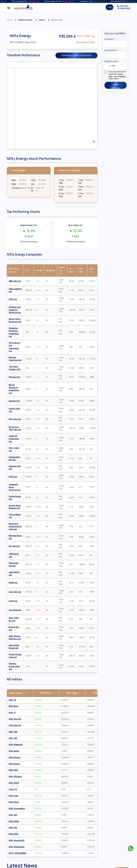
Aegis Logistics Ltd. (15, 290)
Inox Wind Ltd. (15, 610)
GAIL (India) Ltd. (14, 449)
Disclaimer (122, 76)
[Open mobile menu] (9, 8)
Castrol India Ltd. (14, 410)
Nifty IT (12, 713)
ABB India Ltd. (15, 281)
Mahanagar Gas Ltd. (14, 565)
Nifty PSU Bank (15, 777)
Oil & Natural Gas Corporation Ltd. (14, 347)
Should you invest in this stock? (76, 55)
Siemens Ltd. (14, 401)
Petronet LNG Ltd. (15, 468)
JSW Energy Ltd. (14, 555)
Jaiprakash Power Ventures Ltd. (15, 487)
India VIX (13, 789)
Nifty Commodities (17, 809)
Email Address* (111, 50)
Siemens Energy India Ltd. (14, 666)
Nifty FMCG (14, 783)
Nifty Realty (14, 751)
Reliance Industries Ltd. (15, 359)
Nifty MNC (13, 770)
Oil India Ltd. (14, 546)
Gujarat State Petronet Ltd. (15, 507)
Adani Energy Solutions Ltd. (15, 638)
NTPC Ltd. (13, 477)
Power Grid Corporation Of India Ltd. (15, 527)
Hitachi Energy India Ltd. (15, 656)
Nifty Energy (14, 764)
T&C (115, 76)
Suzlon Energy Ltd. (15, 498)
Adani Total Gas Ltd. (14, 619)
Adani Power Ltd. (29, 225)
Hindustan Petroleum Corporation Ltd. (14, 332)
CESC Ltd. (13, 299)
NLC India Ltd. (76, 225)
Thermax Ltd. (14, 377)
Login (110, 7)
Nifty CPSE (13, 834)
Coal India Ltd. (15, 592)
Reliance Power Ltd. (15, 537)
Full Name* (109, 39)
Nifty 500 (13, 732)
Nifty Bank (13, 706)
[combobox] (110, 66)
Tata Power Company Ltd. (15, 368)
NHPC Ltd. (13, 583)
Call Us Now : (124, 7)
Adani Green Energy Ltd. (14, 647)
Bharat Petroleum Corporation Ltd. (14, 389)
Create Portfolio (116, 86)
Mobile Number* (112, 61)
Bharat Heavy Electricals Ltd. (15, 320)
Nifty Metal (14, 802)
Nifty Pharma (15, 758)
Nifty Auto (13, 796)
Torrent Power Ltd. (15, 516)
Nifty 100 (13, 738)
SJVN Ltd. (13, 601)
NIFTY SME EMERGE (17, 853)
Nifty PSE (13, 828)
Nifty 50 (12, 700)
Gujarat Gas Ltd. (14, 629)
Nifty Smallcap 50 (17, 841)
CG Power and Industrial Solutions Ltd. (15, 310)
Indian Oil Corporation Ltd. (14, 439)
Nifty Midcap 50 (16, 745)
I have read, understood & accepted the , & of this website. (115, 75)
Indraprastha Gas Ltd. (14, 459)
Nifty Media (14, 821)
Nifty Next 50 (15, 719)
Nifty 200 (13, 815)
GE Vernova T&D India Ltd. (15, 428)
